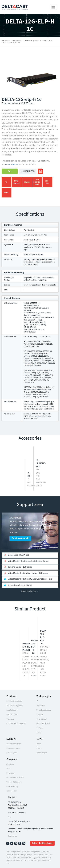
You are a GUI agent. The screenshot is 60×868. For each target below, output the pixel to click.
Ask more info (28, 171)
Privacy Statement (14, 782)
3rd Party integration (15, 706)
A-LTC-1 (29, 476)
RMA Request (12, 753)
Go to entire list (28, 591)
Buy (10, 171)
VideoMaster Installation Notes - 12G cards (28, 573)
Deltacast (6, 41)
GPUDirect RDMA (43, 723)
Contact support (13, 748)
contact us (13, 164)
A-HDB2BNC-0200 (41, 463)
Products (17, 41)
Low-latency (42, 719)
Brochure (10, 719)
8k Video (40, 728)
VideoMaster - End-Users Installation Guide (28, 561)
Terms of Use (12, 791)
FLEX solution (12, 715)
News (39, 744)
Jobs (8, 769)
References (11, 773)
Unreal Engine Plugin (26, 647)
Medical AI (41, 706)
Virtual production (44, 710)
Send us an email (20, 538)
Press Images (42, 753)
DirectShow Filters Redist (20, 585)
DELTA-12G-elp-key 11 (44, 637)
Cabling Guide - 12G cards (20, 567)
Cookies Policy (12, 786)
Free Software (12, 710)
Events (39, 748)
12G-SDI (47, 182)
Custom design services (16, 723)
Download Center (14, 744)
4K (6, 182)
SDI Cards (48, 41)
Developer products (33, 41)
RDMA (6, 193)
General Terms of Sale (15, 777)
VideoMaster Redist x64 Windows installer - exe (30, 579)
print (40, 171)
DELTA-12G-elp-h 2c (35, 647)
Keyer (39, 732)
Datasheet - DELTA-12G (19, 555)
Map (10, 817)
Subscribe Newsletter (42, 843)
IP (37, 701)
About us (10, 764)
